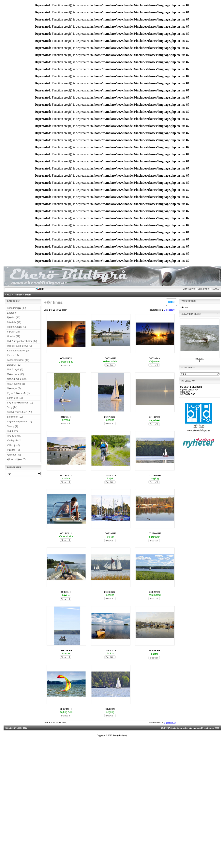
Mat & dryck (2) (15, 370)
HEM (9, 295)
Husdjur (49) (14, 336)
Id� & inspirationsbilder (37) (22, 341)
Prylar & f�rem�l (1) (18, 393)
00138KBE (155, 417)
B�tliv (28, 295)
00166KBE (155, 475)
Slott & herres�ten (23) (20, 412)
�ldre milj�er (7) (16, 459)
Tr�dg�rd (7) (15, 436)
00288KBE (66, 592)
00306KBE (110, 592)
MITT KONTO (189, 289)
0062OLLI (66, 709)
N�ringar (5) (14, 388)
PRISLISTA (185, 392)
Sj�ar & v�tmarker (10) (20, 403)
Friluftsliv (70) (14, 322)
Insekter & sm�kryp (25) (20, 346)
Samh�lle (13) (15, 398)
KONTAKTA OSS (187, 394)
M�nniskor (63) (15, 374)
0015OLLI (110, 475)
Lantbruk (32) (14, 365)
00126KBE (110, 417)
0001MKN (66, 358)
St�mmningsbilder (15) (20, 422)
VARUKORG (203, 289)
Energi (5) (12, 313)
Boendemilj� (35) (17, 308)
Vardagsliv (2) (14, 441)
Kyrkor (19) (13, 355)
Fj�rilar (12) (14, 318)
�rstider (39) (14, 455)
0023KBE (110, 533)
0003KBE (110, 358)
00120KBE (66, 417)
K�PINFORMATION (189, 390)
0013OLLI (66, 475)
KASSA (215, 289)
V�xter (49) (14, 450)
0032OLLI (110, 651)
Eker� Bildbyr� (120, 735)
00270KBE (155, 533)
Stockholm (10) (15, 417)
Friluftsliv (18, 295)
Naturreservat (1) (16, 384)
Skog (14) (12, 407)
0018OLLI (66, 533)
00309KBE (155, 592)
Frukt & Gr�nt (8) (16, 327)
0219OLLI (200, 359)
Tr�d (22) (12, 431)
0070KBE (110, 709)
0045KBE (155, 651)
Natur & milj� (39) (17, 379)
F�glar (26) (13, 332)
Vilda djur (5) (14, 445)
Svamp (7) (13, 426)
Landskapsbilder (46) (18, 360)
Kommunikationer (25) (19, 351)
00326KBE (66, 651)
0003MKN (155, 358)
